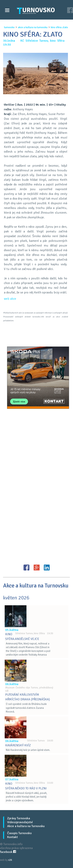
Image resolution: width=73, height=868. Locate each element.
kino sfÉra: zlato (59, 27)
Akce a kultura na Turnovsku (26, 826)
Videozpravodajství (20, 822)
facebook (8, 852)
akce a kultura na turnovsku (33, 27)
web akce (10, 299)
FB (26, 568)
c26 (10, 860)
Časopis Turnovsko (19, 833)
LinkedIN (47, 568)
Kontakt (12, 837)
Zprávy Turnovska (19, 818)
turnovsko (9, 27)
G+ (37, 568)
